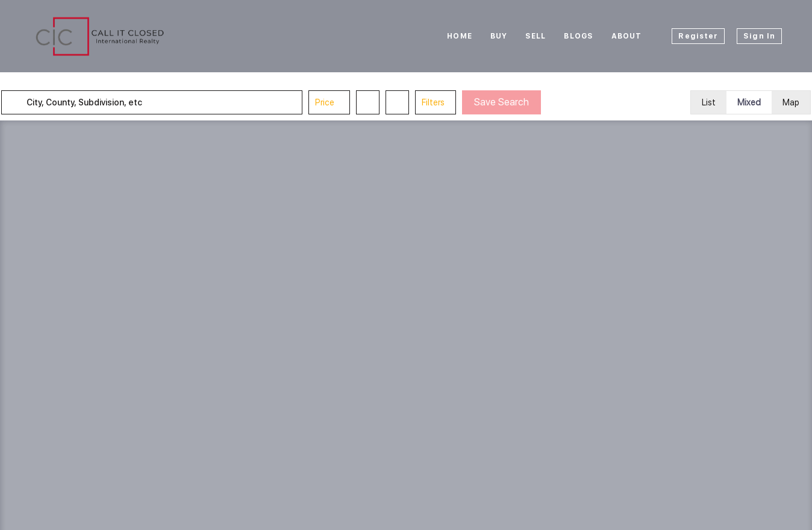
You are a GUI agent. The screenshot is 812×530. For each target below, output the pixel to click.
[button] (27, 102)
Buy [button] (499, 36)
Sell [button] (536, 36)
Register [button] (698, 36)
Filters (444, 102)
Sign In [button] (759, 36)
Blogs (579, 36)
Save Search (512, 102)
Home (459, 36)
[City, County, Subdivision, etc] (167, 102)
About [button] (627, 36)
